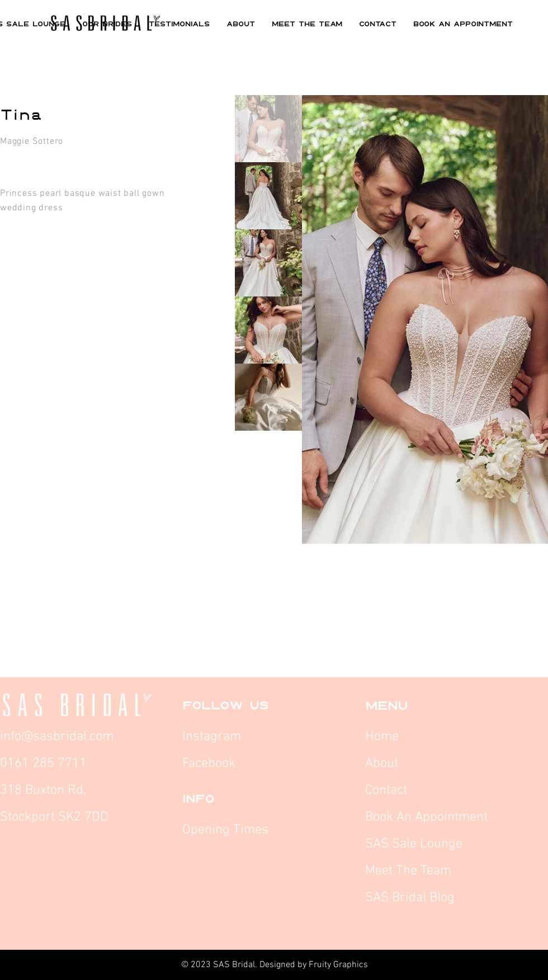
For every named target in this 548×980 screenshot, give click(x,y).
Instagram (213, 737)
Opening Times (225, 830)
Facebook (211, 764)
